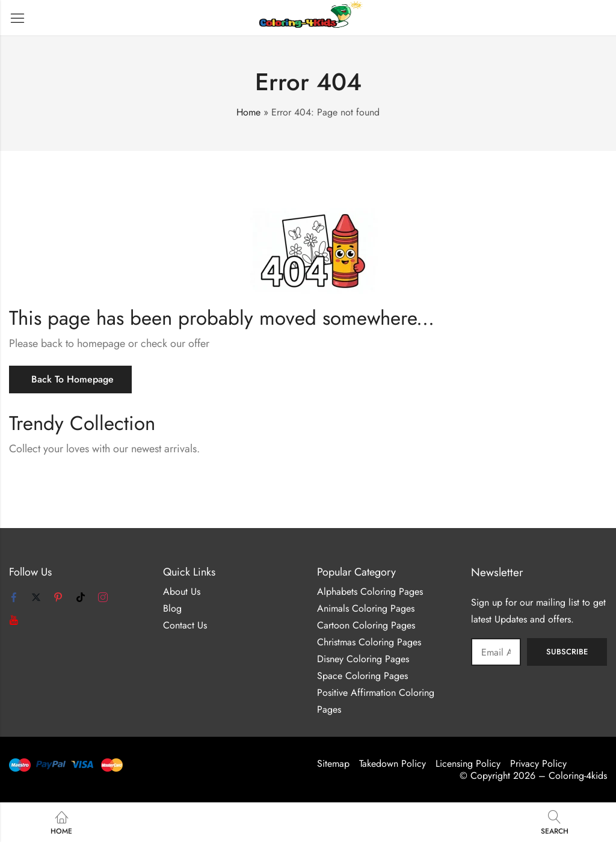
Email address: (496, 652)
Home (248, 112)
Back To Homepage (72, 379)
